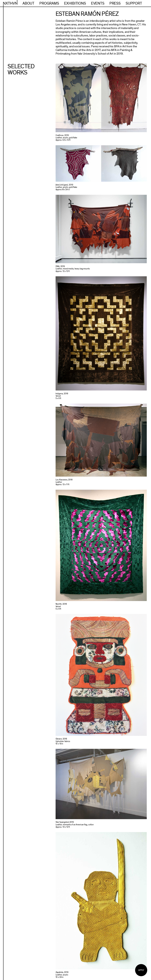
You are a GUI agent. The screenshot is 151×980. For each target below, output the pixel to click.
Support (134, 3)
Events (98, 3)
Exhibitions (75, 3)
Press (115, 3)
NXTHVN (10, 3)
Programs (49, 3)
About (28, 3)
